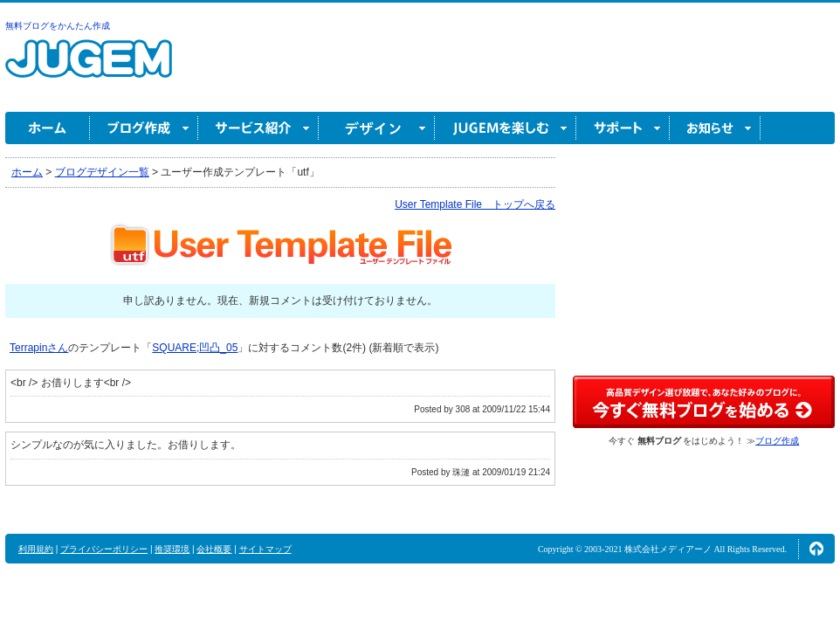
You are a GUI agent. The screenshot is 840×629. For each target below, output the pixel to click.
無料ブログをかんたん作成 (58, 26)
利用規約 (36, 549)
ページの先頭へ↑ (816, 549)
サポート (623, 128)
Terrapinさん (39, 348)
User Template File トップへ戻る (475, 204)
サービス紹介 (258, 128)
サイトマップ (265, 549)
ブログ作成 (144, 128)
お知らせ (715, 128)
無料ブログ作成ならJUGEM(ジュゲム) (89, 69)
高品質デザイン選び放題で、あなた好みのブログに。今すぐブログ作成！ (704, 402)
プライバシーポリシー (104, 549)
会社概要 (214, 549)
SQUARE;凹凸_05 (195, 348)
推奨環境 (172, 549)
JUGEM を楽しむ (506, 128)
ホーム (48, 128)
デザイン (377, 128)
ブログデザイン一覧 (102, 172)
